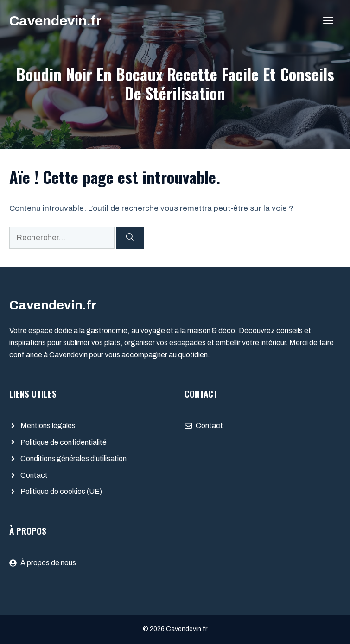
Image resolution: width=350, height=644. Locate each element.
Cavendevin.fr (55, 21)
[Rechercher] (130, 238)
